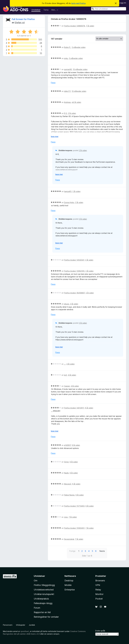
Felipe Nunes (69, 495)
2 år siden (72, 113)
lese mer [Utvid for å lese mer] (55, 136)
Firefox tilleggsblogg (44, 585)
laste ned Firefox (78, 3)
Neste (102, 551)
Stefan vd (20, 23)
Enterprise (70, 590)
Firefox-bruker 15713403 (74, 506)
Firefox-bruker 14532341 (74, 260)
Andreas (67, 102)
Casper (67, 386)
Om (36, 581)
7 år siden (90, 26)
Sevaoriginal (69, 539)
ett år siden (76, 102)
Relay (98, 590)
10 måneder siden (80, 69)
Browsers (100, 581)
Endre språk (100, 631)
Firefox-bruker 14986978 (75, 26)
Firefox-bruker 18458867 (74, 293)
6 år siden (89, 408)
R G (65, 113)
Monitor (99, 594)
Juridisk (32, 625)
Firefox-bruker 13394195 (74, 271)
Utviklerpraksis (41, 599)
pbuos (67, 304)
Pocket (99, 599)
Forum (37, 608)
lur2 (65, 375)
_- (65, 364)
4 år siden (71, 364)
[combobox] (109, 9)
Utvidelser (36, 10)
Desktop (69, 581)
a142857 (67, 445)
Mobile (68, 585)
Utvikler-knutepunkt (44, 594)
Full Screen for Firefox (23, 19)
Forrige (72, 551)
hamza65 (68, 191)
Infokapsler (21, 625)
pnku (66, 58)
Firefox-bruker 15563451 (74, 528)
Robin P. (67, 47)
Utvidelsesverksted (44, 590)
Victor (66, 462)
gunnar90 (68, 69)
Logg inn (123, 3)
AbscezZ (68, 484)
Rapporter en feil (42, 612)
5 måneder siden (79, 47)
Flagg (53, 83)
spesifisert (25, 631)
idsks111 (67, 91)
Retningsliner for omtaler (46, 617)
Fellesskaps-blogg (43, 603)
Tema (46, 10)
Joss (66, 517)
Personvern (8, 625)
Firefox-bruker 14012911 (74, 408)
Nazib (66, 473)
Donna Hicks (69, 202)
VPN (98, 585)
